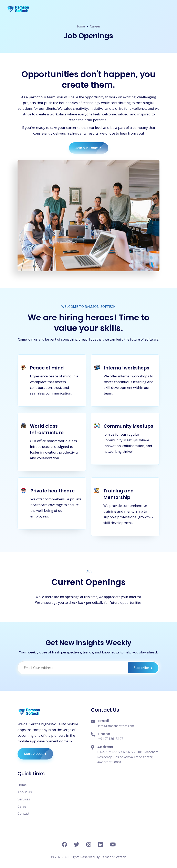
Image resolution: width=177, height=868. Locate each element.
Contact (23, 813)
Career (95, 26)
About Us (25, 792)
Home (80, 26)
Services (24, 799)
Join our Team (92, 148)
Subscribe (143, 668)
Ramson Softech (113, 857)
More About (39, 754)
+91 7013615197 (111, 739)
